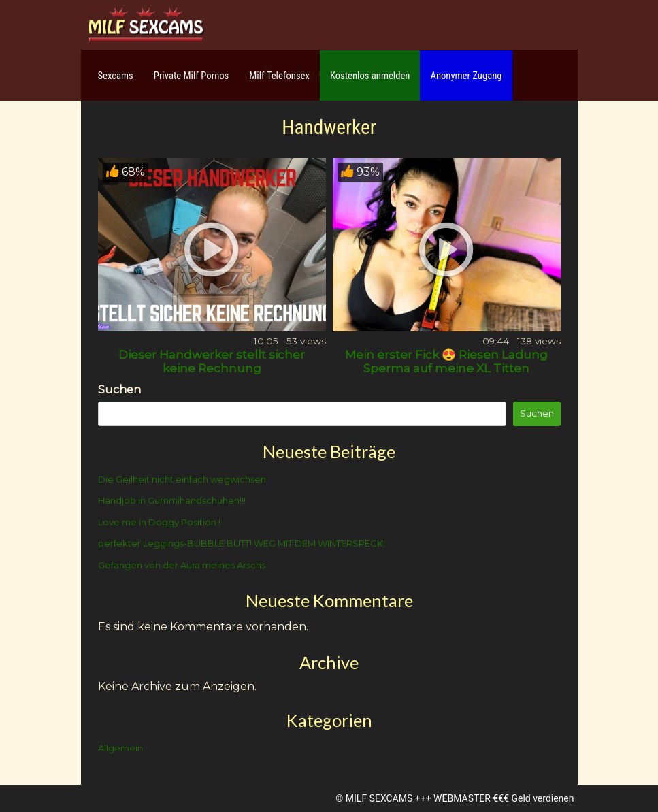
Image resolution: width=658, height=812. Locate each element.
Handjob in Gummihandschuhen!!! (172, 500)
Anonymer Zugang (466, 76)
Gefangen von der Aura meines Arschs (182, 565)
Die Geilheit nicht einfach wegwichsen (182, 479)
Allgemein (120, 748)
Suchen (119, 390)
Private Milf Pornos (192, 76)
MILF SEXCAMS (379, 798)
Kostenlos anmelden (370, 76)
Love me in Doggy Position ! (159, 522)
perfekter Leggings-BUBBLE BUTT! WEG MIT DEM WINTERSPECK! (242, 543)
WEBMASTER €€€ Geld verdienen (504, 798)
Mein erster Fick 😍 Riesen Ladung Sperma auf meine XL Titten (446, 361)
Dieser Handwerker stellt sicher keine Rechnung (212, 361)
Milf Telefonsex (279, 76)
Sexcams (116, 76)
